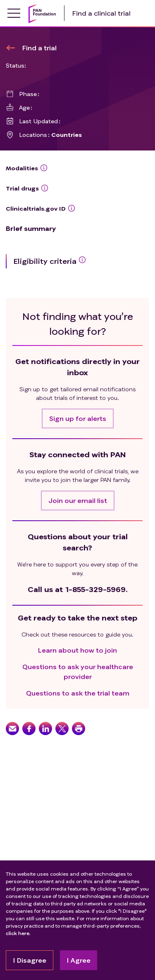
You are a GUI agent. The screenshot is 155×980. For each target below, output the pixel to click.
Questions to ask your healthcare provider (78, 671)
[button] (78, 418)
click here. (18, 933)
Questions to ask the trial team (78, 693)
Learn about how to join (77, 650)
